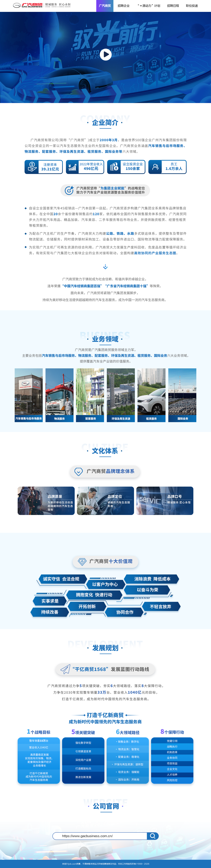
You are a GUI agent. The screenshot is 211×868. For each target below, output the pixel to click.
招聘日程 (173, 6)
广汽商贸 (105, 6)
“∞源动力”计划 (148, 6)
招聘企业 (124, 6)
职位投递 (192, 6)
